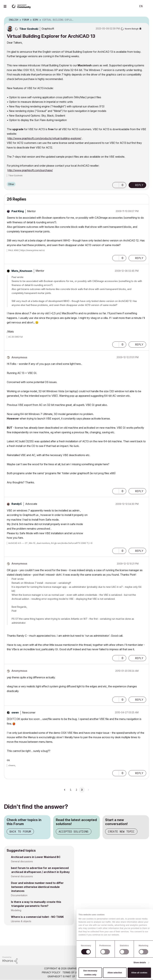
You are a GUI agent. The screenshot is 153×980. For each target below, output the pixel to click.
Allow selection (115, 973)
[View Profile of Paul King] (18, 211)
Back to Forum (20, 832)
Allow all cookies (139, 973)
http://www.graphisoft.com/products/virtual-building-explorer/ (44, 138)
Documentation (19, 895)
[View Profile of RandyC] (17, 504)
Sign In (148, 6)
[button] (116, 185)
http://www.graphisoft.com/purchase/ (30, 170)
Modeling (16, 910)
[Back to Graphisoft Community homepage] (22, 6)
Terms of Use (71, 972)
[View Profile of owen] (15, 712)
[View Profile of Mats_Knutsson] (22, 271)
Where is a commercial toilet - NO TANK (37, 917)
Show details (140, 963)
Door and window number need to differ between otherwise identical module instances (37, 887)
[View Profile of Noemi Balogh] (132, 29)
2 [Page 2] (76, 790)
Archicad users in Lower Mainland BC (36, 857)
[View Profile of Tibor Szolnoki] (29, 29)
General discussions (22, 861)
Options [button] (144, 20)
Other (11, 184)
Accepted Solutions (74, 832)
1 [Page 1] (71, 790)
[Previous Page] (65, 790)
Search (131, 6)
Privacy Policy (51, 972)
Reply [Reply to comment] (139, 258)
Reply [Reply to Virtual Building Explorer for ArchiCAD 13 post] (139, 185)
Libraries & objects (21, 921)
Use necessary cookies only (90, 973)
